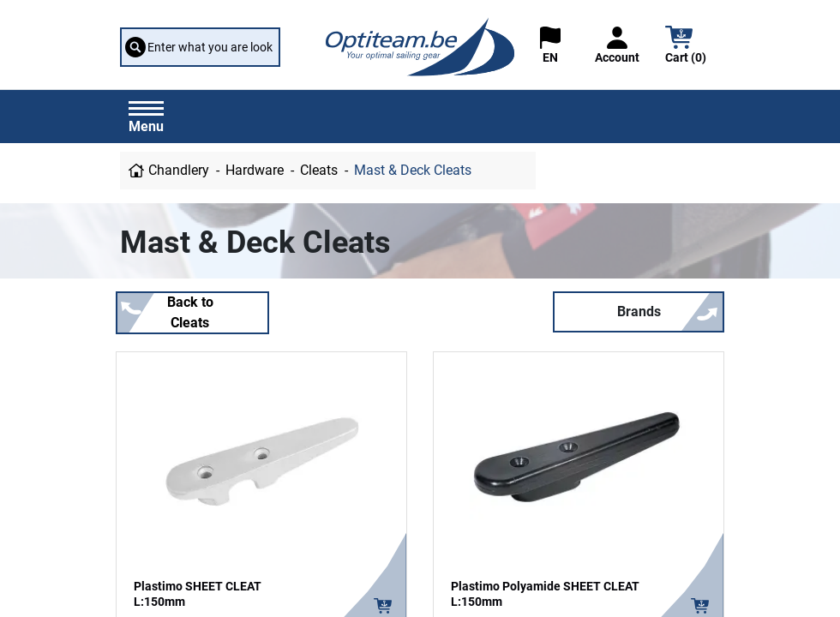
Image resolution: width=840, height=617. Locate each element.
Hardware (255, 170)
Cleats (319, 170)
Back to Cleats (190, 312)
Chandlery (179, 170)
